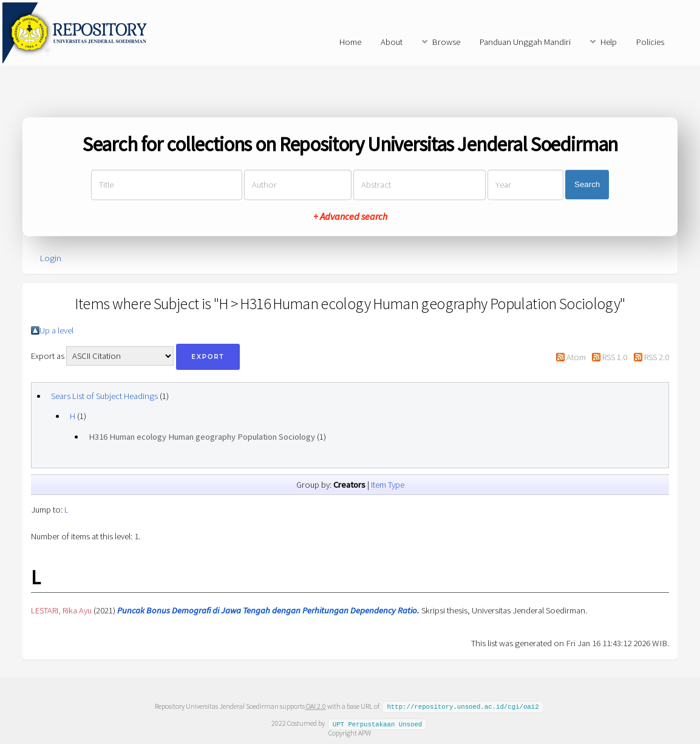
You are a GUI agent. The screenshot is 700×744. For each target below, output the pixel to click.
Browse (446, 42)
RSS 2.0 (657, 357)
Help (609, 42)
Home (350, 42)
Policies (650, 42)
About (392, 42)
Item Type (388, 485)
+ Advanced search (350, 216)
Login (51, 258)
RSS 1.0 (615, 357)
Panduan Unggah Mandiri (525, 42)
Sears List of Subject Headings (104, 396)
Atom (576, 357)
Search (587, 185)
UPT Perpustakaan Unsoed (378, 723)
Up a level (56, 330)
